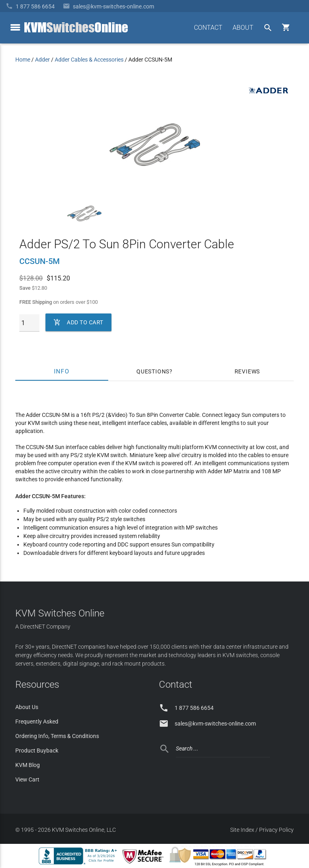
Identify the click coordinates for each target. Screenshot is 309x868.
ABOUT (243, 28)
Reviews (247, 371)
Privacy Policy (276, 830)
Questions (153, 371)
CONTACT (208, 28)
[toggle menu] (15, 27)
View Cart (27, 779)
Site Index (242, 830)
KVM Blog (28, 765)
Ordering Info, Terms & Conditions (57, 736)
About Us (27, 707)
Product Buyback (37, 750)
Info (62, 371)
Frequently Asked (37, 722)
